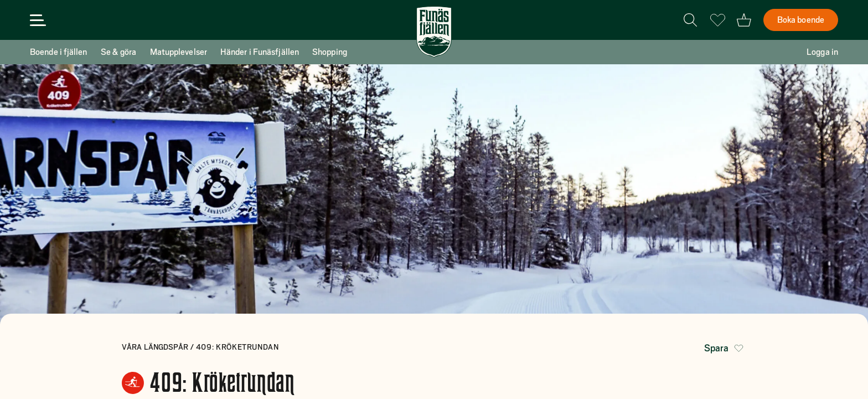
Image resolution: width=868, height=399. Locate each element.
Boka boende (801, 20)
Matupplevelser (179, 52)
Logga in (822, 52)
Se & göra (119, 52)
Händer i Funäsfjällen (260, 52)
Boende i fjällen (59, 52)
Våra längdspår (156, 347)
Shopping (330, 52)
